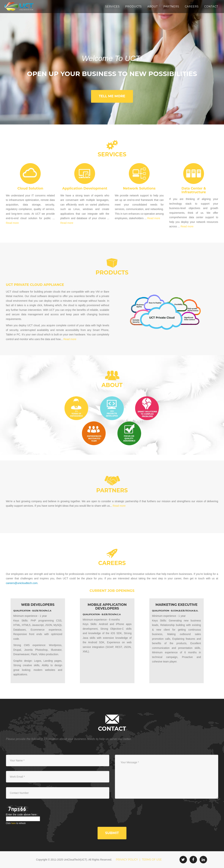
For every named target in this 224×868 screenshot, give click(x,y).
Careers (192, 7)
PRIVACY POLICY (127, 860)
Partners (171, 7)
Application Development (85, 188)
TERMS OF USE (152, 860)
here (14, 823)
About (152, 7)
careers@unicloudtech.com (22, 583)
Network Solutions (139, 188)
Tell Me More (112, 96)
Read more (12, 223)
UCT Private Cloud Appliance (35, 285)
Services (112, 7)
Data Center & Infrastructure (194, 190)
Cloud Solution (30, 188)
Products (134, 7)
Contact (211, 7)
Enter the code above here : (22, 815)
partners (112, 490)
